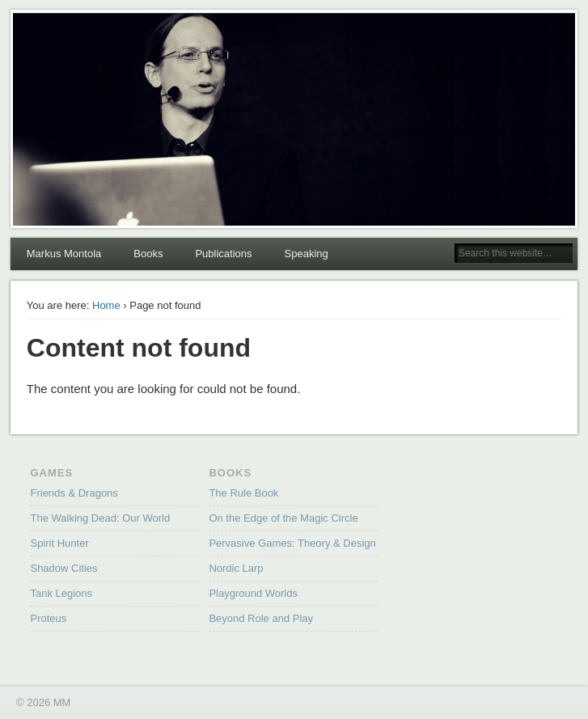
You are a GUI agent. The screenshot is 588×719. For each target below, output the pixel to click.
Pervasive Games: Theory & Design (292, 543)
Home (106, 305)
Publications (223, 254)
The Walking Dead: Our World (100, 518)
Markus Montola (64, 254)
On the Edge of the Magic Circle (283, 518)
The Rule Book (243, 493)
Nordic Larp (236, 568)
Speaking (307, 254)
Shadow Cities (63, 568)
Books (148, 254)
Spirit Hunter (59, 543)
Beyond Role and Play (261, 618)
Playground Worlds (253, 593)
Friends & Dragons (74, 493)
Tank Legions (61, 593)
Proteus (48, 618)
